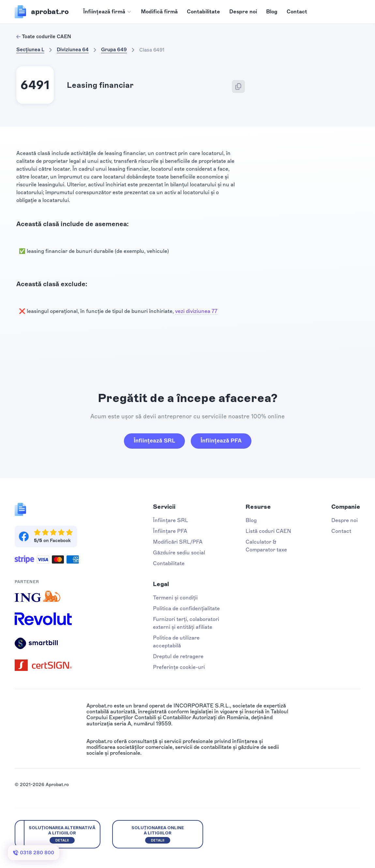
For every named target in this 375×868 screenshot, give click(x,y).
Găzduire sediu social (179, 553)
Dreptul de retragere (178, 656)
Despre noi (243, 12)
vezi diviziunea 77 (196, 311)
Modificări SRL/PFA (178, 542)
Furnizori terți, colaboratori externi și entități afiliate (186, 623)
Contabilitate (203, 12)
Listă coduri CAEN (268, 531)
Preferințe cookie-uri (179, 667)
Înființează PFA (221, 441)
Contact (297, 12)
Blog (272, 12)
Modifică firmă (159, 12)
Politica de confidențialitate (186, 608)
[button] (107, 12)
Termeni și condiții (175, 598)
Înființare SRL (171, 520)
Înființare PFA (170, 531)
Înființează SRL (154, 441)
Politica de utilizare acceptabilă (176, 642)
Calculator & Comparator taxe (266, 546)
